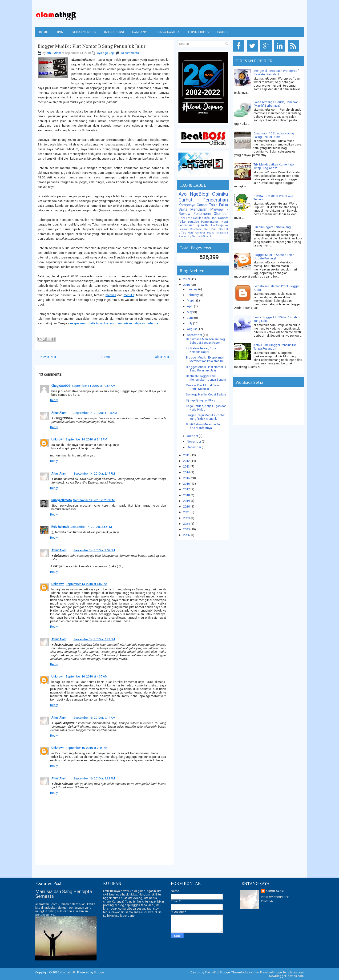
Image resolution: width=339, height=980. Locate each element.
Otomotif (221, 214)
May (190, 312)
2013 (187, 466)
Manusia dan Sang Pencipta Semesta (64, 894)
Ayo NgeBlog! (106, 53)
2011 (187, 455)
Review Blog (185, 236)
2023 (187, 518)
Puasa (211, 233)
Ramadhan (222, 233)
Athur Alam (54, 53)
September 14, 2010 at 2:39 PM (94, 500)
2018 (187, 495)
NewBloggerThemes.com (286, 976)
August (192, 329)
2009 (187, 279)
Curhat (186, 200)
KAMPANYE (140, 32)
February (193, 295)
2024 (187, 524)
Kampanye (187, 205)
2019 (187, 501)
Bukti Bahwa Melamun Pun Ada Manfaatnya (204, 426)
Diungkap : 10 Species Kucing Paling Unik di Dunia (274, 135)
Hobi (214, 218)
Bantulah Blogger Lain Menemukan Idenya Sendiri (206, 378)
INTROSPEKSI (114, 32)
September (195, 335)
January (193, 289)
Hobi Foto (185, 218)
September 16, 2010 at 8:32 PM (94, 778)
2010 (187, 285)
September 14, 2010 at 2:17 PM (94, 474)
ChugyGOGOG (61, 386)
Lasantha (252, 972)
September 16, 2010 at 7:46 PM (86, 748)
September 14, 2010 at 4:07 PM (86, 584)
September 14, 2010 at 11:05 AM (95, 413)
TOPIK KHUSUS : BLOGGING (208, 32)
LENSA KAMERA (168, 32)
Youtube (193, 222)
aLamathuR (67, 972)
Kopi (225, 222)
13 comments (130, 53)
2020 (187, 506)
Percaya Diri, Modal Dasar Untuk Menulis (203, 387)
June (191, 318)
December (194, 447)
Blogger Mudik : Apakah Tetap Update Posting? (274, 257)
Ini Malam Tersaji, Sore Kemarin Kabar (201, 350)
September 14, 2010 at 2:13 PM (86, 439)
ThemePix (211, 972)
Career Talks (207, 205)
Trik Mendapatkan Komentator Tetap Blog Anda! (274, 166)
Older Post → (164, 357)
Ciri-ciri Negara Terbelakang (272, 227)
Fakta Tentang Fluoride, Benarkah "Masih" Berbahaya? (276, 104)
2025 (187, 529)
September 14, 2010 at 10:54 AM (94, 386)
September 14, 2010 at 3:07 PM (94, 550)
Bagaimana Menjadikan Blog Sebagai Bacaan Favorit (205, 341)
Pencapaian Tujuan (191, 225)
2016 (187, 484)
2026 (187, 535)
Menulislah (199, 210)
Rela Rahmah (60, 527)
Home (43, 32)
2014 (187, 472)
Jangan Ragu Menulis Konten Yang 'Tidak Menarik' (206, 417)
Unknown (58, 439)
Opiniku (220, 194)
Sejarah (208, 236)
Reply (54, 400)
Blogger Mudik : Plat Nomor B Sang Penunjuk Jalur (92, 46)
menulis (111, 295)
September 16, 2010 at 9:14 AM (94, 718)
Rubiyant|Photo (62, 500)
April (190, 306)
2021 (187, 512)
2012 (187, 461)
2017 (187, 489)
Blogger (99, 972)
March (192, 300)
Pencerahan (215, 200)
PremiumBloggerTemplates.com (282, 972)
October (193, 436)
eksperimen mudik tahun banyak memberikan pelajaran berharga (114, 323)
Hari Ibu (210, 225)
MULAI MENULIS (84, 32)
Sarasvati (198, 236)
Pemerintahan (210, 222)
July (190, 323)
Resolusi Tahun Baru (204, 229)
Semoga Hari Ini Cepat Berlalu (206, 394)
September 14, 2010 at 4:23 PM (94, 639)
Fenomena (202, 214)
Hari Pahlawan (197, 233)
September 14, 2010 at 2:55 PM (91, 527)
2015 (187, 478)
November (194, 442)
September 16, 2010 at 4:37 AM (87, 676)
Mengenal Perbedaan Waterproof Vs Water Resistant (276, 73)
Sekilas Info (201, 218)
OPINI (60, 32)
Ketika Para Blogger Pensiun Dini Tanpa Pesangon (275, 347)
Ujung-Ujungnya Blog (200, 400)
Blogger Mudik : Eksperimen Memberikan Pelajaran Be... (206, 359)
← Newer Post (46, 357)
